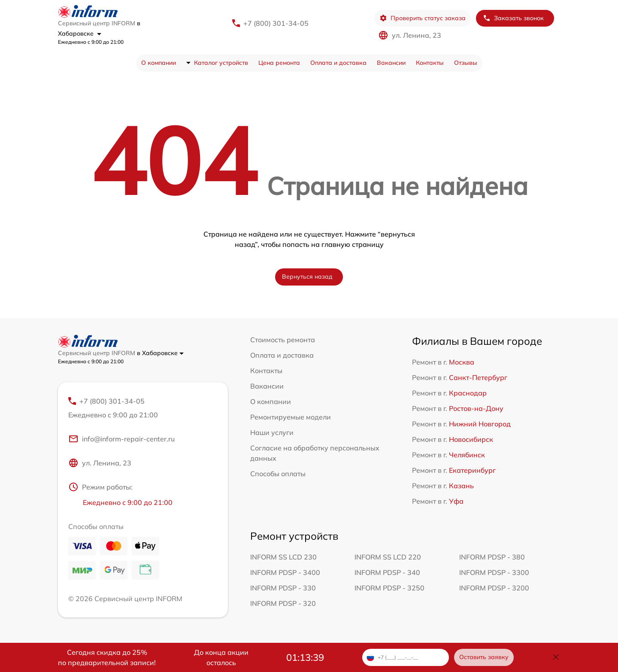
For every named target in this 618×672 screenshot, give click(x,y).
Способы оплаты (278, 474)
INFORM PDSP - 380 (492, 557)
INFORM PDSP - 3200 (494, 588)
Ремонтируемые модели (291, 417)
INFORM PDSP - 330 (283, 588)
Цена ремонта (279, 63)
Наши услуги (272, 432)
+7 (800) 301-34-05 (276, 23)
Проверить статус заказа (423, 18)
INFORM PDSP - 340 (387, 572)
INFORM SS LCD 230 (283, 557)
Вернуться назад (307, 277)
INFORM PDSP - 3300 (494, 572)
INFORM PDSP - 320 (283, 603)
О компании (159, 63)
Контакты (430, 63)
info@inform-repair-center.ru (121, 439)
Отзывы (466, 63)
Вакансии (391, 63)
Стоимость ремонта (283, 340)
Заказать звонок (513, 18)
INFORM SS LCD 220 (388, 557)
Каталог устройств (221, 63)
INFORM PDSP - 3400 (285, 572)
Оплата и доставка (338, 63)
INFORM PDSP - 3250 (389, 588)
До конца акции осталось (221, 657)
